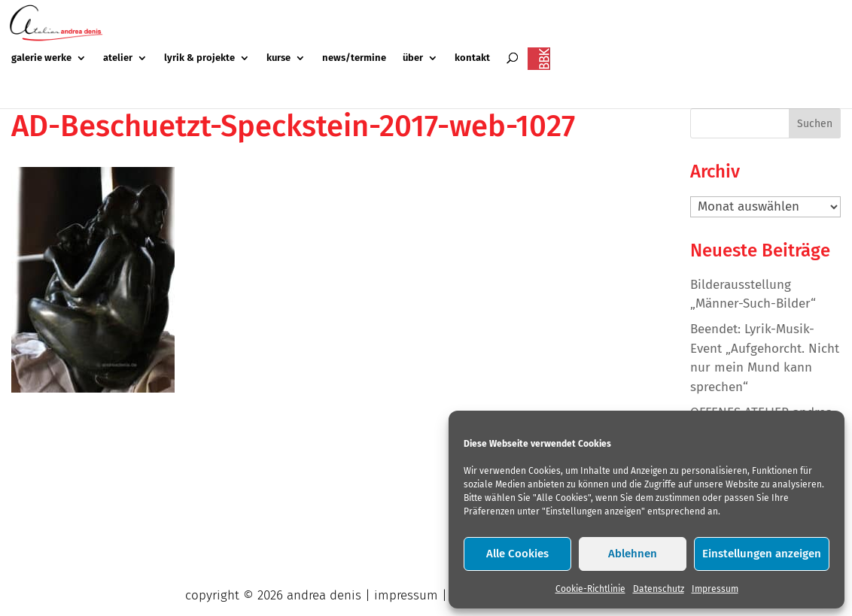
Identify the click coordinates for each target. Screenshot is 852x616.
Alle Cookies (517, 554)
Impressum (715, 589)
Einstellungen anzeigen (762, 554)
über (413, 58)
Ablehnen (633, 554)
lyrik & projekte (199, 58)
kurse (278, 58)
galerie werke (41, 58)
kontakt (472, 58)
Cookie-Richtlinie (590, 589)
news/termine (354, 58)
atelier (118, 58)
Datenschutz (659, 589)
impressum (406, 595)
